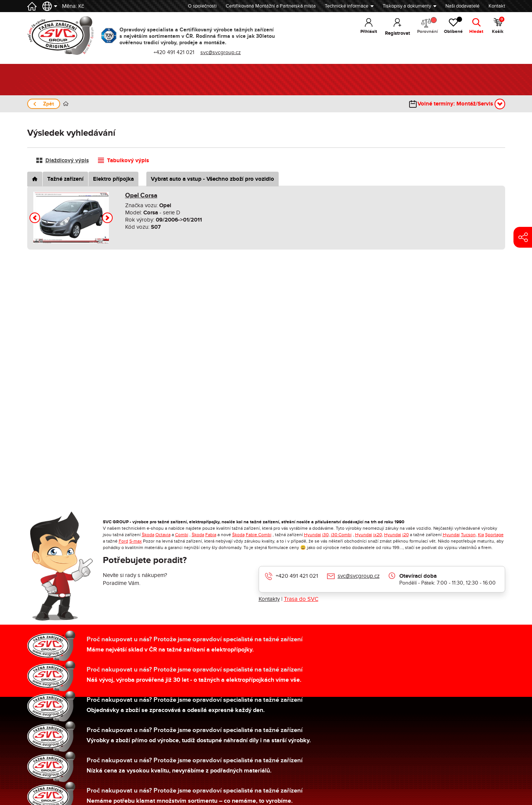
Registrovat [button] (392, 33)
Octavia (163, 535)
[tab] (35, 179)
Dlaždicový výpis (67, 161)
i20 (406, 535)
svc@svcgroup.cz (359, 576)
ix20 (378, 535)
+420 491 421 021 (297, 576)
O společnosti (202, 6)
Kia (481, 535)
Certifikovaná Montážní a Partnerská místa (271, 6)
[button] (35, 218)
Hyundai (313, 535)
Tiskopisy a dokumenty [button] (407, 6)
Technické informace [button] (347, 6)
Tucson (468, 535)
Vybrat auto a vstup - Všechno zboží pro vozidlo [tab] (212, 179)
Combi (182, 535)
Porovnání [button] (423, 27)
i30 (325, 535)
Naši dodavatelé (462, 6)
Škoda (148, 535)
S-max (136, 541)
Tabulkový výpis (128, 161)
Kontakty (269, 599)
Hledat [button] (475, 33)
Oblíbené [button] (451, 26)
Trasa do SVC (301, 599)
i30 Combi (341, 535)
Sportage (494, 535)
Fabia (211, 535)
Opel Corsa (141, 195)
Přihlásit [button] (363, 33)
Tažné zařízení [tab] (65, 179)
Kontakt (497, 6)
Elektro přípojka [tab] (113, 179)
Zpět (49, 104)
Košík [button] (498, 26)
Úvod (66, 104)
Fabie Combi (259, 535)
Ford (123, 541)
